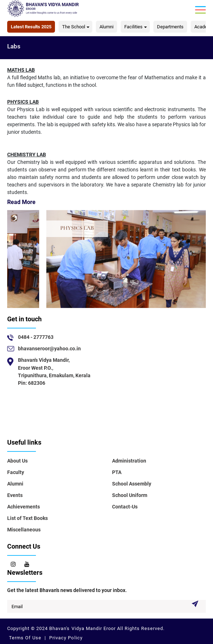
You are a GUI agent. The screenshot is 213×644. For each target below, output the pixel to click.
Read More (21, 202)
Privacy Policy (65, 638)
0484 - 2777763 (36, 337)
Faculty (16, 472)
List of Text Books (27, 518)
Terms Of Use (26, 638)
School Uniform (130, 495)
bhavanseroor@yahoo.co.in (49, 349)
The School (74, 27)
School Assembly (132, 484)
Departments (170, 27)
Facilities (133, 27)
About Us (17, 461)
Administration (129, 461)
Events (15, 495)
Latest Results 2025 (31, 27)
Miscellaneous (24, 530)
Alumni (107, 27)
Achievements (24, 507)
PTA (117, 472)
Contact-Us (125, 507)
